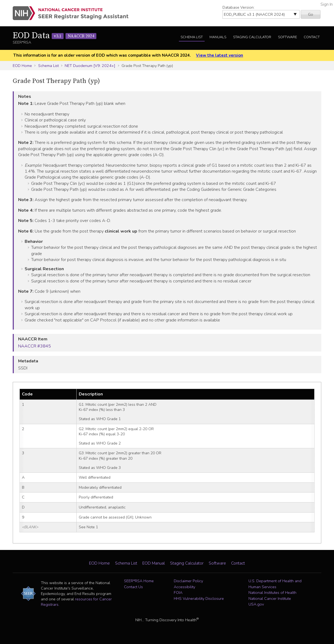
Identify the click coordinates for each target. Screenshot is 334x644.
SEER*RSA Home (139, 581)
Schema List (192, 37)
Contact (312, 37)
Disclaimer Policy (188, 581)
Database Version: (238, 7)
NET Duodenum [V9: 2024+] (90, 66)
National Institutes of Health (272, 593)
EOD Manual (154, 563)
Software (287, 37)
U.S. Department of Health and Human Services (275, 584)
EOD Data (55, 36)
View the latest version (220, 55)
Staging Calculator (252, 37)
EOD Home (22, 66)
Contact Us (133, 587)
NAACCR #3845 (35, 346)
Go (311, 14)
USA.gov (256, 604)
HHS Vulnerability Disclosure (199, 598)
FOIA (178, 593)
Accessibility (184, 587)
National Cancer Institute (270, 598)
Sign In (327, 4)
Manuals (218, 37)
